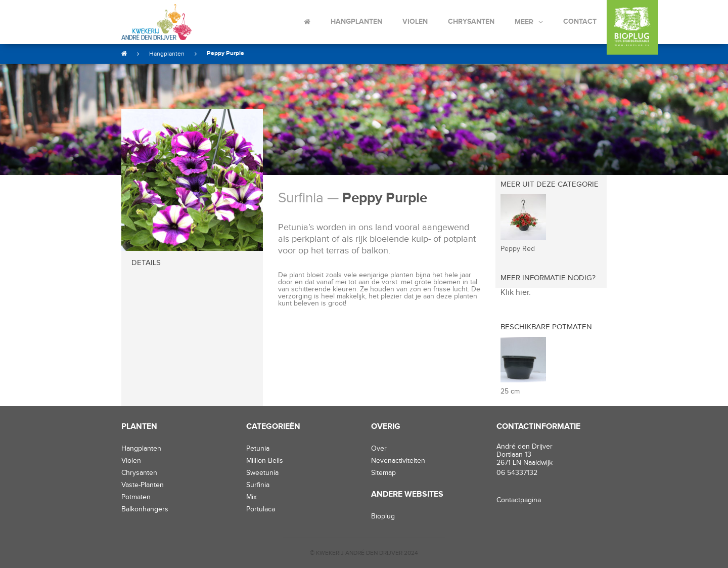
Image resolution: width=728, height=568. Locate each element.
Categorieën (273, 427)
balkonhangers (145, 509)
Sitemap (383, 473)
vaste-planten (143, 485)
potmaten (136, 497)
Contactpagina (519, 500)
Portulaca (261, 509)
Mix (252, 497)
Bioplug (383, 516)
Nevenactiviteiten (398, 461)
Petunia (258, 449)
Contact (580, 21)
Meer (524, 22)
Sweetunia (262, 473)
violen (131, 461)
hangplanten (141, 449)
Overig (386, 427)
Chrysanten (471, 21)
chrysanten (139, 473)
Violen (415, 21)
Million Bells (265, 461)
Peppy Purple (225, 53)
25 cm (510, 391)
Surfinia (258, 485)
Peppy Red (518, 249)
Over (379, 449)
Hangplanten (356, 21)
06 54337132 (517, 473)
